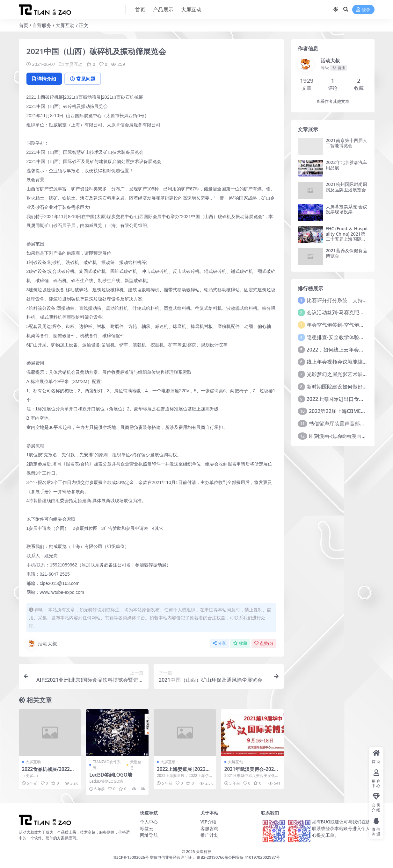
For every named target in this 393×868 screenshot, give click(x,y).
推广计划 (209, 835)
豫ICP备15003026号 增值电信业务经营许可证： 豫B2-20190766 (169, 857)
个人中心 (149, 822)
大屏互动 (65, 25)
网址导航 (149, 835)
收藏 (240, 643)
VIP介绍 (208, 822)
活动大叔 (42, 644)
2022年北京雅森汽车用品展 (346, 165)
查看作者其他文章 (333, 101)
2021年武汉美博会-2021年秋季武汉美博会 (251, 772)
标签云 (147, 828)
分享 (219, 643)
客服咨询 (209, 828)
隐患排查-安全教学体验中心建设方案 (348, 337)
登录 (363, 10)
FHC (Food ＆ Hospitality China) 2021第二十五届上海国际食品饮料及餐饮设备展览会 (347, 239)
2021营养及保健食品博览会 (346, 253)
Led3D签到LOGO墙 (111, 775)
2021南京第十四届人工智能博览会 (346, 143)
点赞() (264, 643)
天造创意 (136, 765)
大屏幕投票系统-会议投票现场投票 (347, 209)
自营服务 (42, 25)
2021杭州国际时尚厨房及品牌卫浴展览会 (346, 187)
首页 (24, 25)
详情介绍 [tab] (44, 79)
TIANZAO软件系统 (107, 765)
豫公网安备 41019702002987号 (252, 857)
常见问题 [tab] (83, 79)
